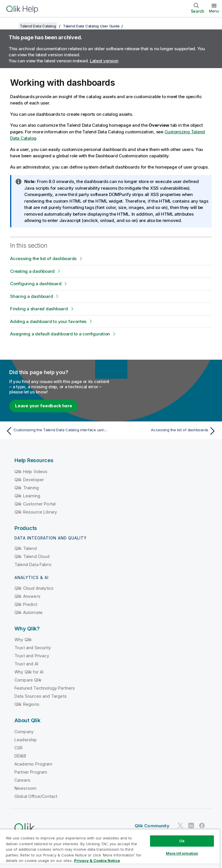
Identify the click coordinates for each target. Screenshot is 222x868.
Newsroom (25, 788)
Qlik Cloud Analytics (34, 588)
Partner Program (31, 772)
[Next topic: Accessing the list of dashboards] (165, 431)
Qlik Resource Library (36, 512)
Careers (22, 780)
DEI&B (20, 756)
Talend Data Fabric (33, 564)
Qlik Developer (29, 480)
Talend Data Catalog (38, 26)
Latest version (104, 61)
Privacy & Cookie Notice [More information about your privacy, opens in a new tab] (97, 860)
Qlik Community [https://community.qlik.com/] (152, 826)
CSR (18, 748)
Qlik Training (27, 488)
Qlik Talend (26, 548)
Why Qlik (23, 640)
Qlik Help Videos (31, 472)
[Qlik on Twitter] (180, 826)
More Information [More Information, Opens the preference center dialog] (182, 853)
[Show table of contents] (12, 26)
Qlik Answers (27, 596)
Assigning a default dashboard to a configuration (60, 334)
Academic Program (34, 764)
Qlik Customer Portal (35, 504)
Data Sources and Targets (41, 696)
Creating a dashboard (32, 271)
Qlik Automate (28, 612)
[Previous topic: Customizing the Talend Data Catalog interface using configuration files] (57, 431)
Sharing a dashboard (32, 296)
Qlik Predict (26, 604)
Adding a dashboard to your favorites (48, 321)
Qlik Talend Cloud (32, 556)
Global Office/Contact (36, 796)
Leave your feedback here (44, 406)
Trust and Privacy (32, 656)
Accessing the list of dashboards (43, 258)
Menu (214, 11)
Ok (182, 841)
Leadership (26, 740)
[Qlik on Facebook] (202, 826)
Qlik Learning (27, 496)
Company (24, 732)
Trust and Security (33, 648)
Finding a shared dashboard (39, 309)
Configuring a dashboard (36, 284)
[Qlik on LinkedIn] (191, 826)
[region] (110, 849)
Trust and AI (26, 664)
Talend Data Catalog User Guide (91, 26)
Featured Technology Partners (45, 688)
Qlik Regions (27, 704)
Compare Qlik (28, 680)
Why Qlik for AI (29, 672)
